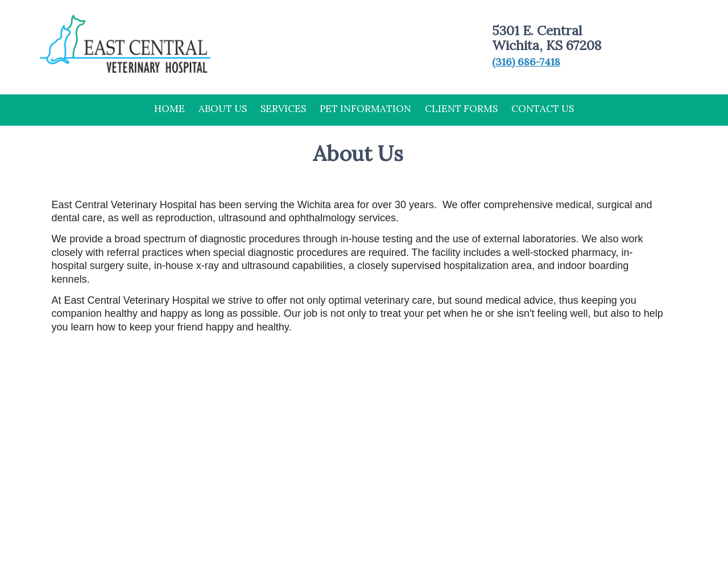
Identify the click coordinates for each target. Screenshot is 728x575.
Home (169, 109)
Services (283, 109)
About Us (223, 109)
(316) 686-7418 (526, 62)
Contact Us (543, 109)
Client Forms (461, 109)
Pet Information (365, 109)
